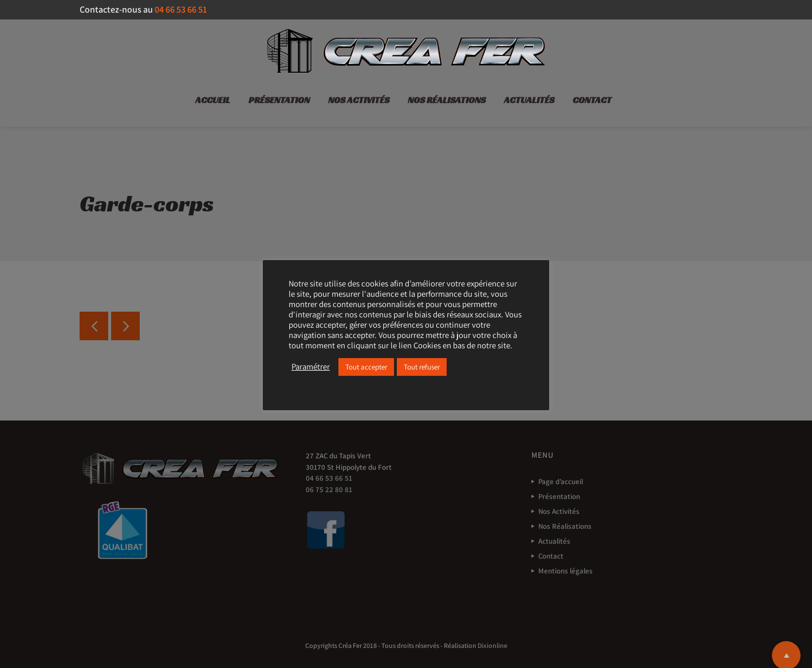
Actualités (529, 100)
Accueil (213, 100)
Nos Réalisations (447, 100)
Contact (592, 100)
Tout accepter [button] (366, 367)
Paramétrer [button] (311, 367)
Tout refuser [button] (422, 367)
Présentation (279, 100)
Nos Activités (359, 100)
